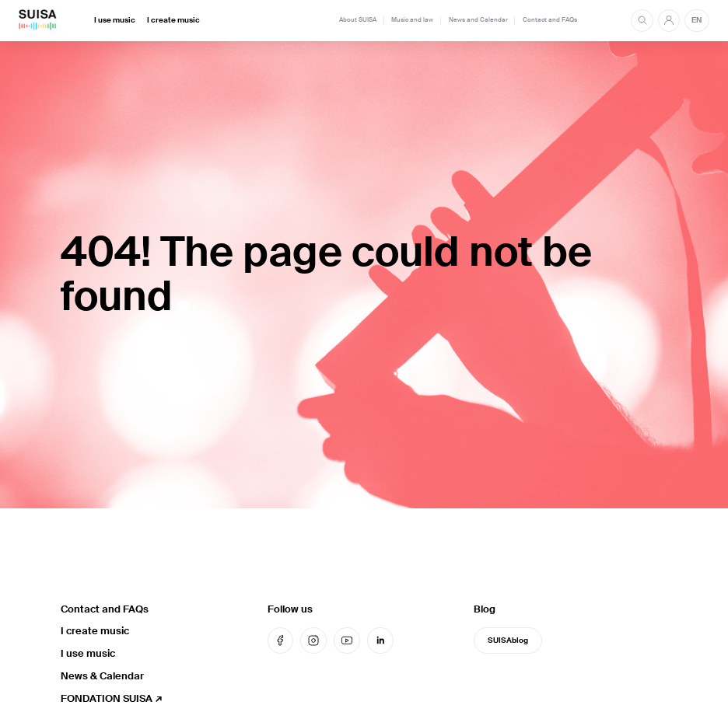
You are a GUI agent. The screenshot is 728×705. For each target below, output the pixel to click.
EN (696, 20)
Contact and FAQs (550, 20)
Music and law (412, 20)
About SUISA (358, 20)
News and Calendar (478, 20)
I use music (115, 20)
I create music (173, 20)
